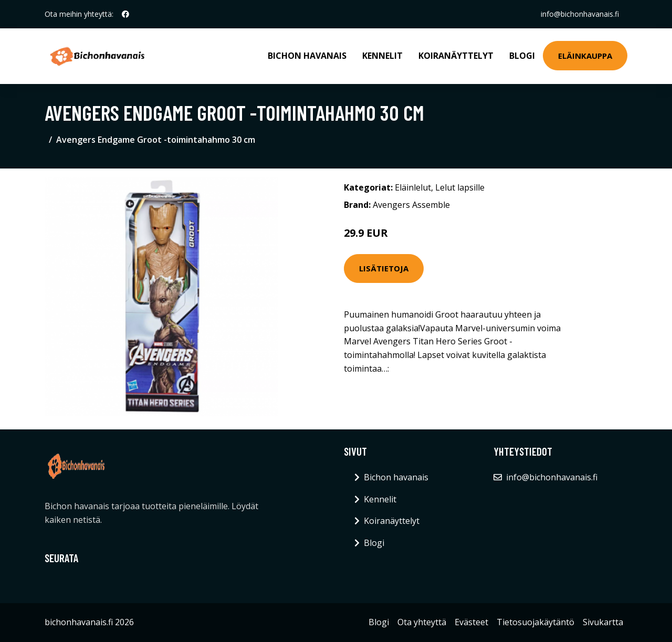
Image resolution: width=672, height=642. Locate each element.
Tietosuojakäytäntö (535, 622)
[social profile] (125, 14)
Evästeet (471, 622)
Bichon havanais (307, 56)
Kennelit (382, 56)
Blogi (522, 56)
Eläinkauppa (585, 56)
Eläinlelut (413, 187)
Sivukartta (603, 622)
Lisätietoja (384, 268)
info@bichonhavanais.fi (580, 14)
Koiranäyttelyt (456, 56)
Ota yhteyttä (422, 622)
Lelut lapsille (460, 187)
